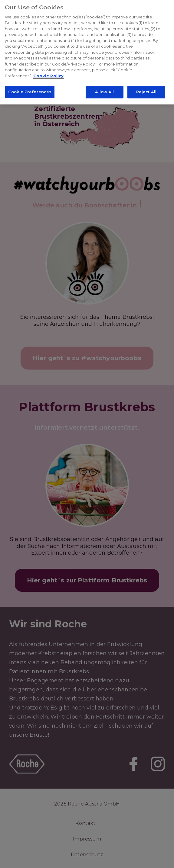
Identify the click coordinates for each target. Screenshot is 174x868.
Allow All (104, 90)
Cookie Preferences (30, 90)
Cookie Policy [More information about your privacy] (48, 74)
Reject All (146, 90)
